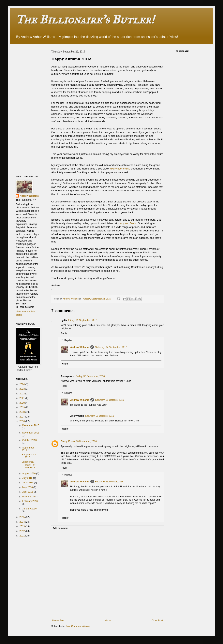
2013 (22, 526)
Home (108, 621)
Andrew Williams (80, 347)
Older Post (157, 621)
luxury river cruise (120, 169)
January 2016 (30, 509)
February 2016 (30, 501)
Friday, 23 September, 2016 (83, 320)
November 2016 (31, 433)
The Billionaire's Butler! (85, 19)
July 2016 (28, 478)
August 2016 (29, 474)
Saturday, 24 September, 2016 (111, 347)
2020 (22, 403)
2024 (22, 384)
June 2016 (28, 483)
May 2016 (28, 487)
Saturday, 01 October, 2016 (110, 400)
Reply (64, 333)
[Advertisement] (32, 109)
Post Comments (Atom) (78, 626)
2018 (22, 412)
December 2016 (31, 425)
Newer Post (58, 621)
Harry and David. (127, 223)
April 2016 (28, 492)
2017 (22, 417)
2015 (22, 517)
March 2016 (29, 497)
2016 (22, 421)
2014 (22, 522)
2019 (22, 407)
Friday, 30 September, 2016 (90, 376)
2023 (22, 389)
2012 (22, 531)
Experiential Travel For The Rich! (29, 465)
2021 (22, 398)
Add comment (60, 528)
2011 (22, 536)
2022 (22, 394)
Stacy (64, 441)
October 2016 (30, 440)
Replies (68, 341)
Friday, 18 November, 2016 (82, 441)
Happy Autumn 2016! (30, 456)
